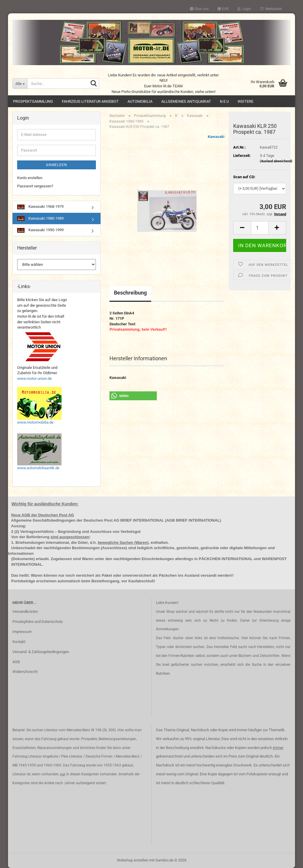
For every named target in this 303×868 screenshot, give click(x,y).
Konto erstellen (30, 178)
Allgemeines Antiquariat (186, 101)
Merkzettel (271, 9)
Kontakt (19, 642)
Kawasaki (216, 137)
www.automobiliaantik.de (38, 468)
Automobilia (140, 101)
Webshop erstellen (133, 860)
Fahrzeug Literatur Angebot (90, 101)
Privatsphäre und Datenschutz (38, 622)
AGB (16, 662)
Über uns (199, 9)
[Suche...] (20, 83)
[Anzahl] (260, 228)
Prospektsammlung (33, 101)
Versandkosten (25, 611)
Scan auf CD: (244, 177)
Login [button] (244, 9)
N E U (224, 101)
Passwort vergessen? (35, 186)
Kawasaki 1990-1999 (40, 230)
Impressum (22, 632)
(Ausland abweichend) (276, 161)
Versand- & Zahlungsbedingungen (41, 652)
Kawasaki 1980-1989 (40, 219)
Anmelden (57, 165)
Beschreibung (130, 293)
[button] (223, 9)
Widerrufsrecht (25, 672)
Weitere (245, 101)
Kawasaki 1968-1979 (40, 207)
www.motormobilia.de (35, 422)
